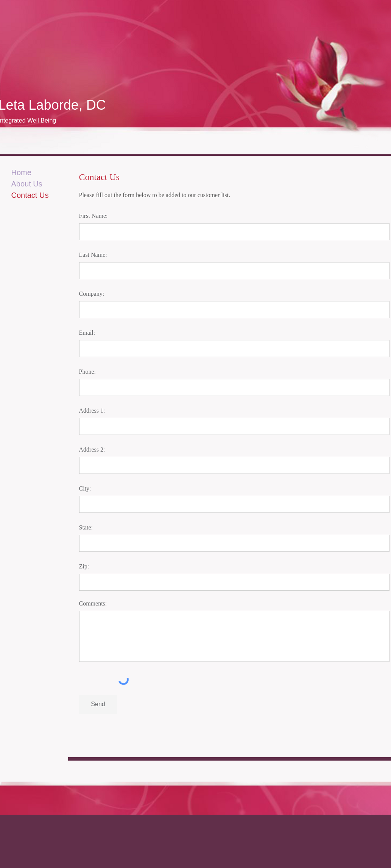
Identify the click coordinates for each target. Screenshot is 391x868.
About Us (27, 184)
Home (21, 172)
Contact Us (30, 195)
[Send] (98, 704)
